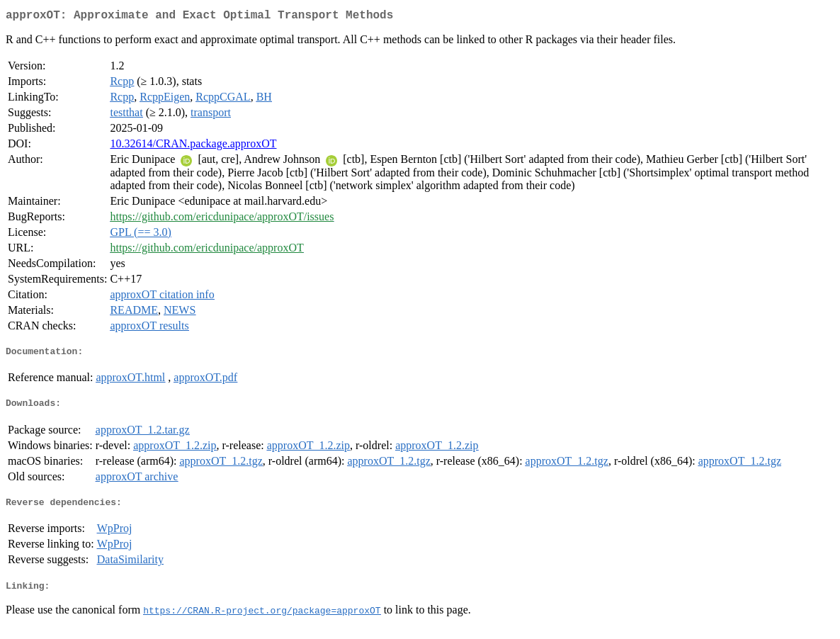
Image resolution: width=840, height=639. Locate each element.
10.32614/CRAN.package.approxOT (193, 146)
